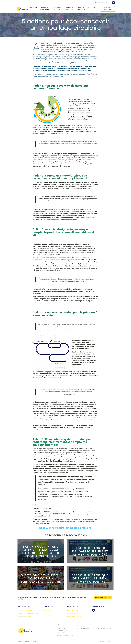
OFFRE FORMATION (24, 617)
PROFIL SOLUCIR (73, 614)
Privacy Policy (109, 641)
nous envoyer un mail (104, 629)
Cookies (102, 641)
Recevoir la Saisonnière (103, 597)
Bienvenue (34, 8)
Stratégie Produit (58, 9)
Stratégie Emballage (69, 9)
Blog (95, 8)
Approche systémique (45, 9)
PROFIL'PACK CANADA (75, 617)
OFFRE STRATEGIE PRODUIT (27, 610)
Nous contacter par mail (101, 3)
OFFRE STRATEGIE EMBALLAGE (28, 614)
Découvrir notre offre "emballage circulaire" (66, 528)
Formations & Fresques (84, 9)
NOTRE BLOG (47, 610)
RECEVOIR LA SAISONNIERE (108, 9)
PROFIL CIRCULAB (73, 610)
